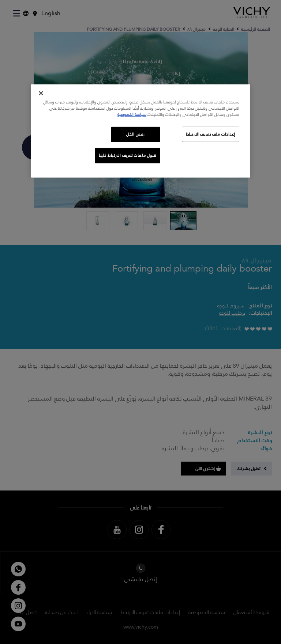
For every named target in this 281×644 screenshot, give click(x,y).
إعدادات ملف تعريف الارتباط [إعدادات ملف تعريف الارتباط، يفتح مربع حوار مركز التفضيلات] (211, 134)
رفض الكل (136, 134)
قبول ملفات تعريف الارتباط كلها (128, 156)
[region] (140, 131)
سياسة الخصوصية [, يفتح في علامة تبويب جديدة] (132, 115)
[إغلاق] (41, 93)
